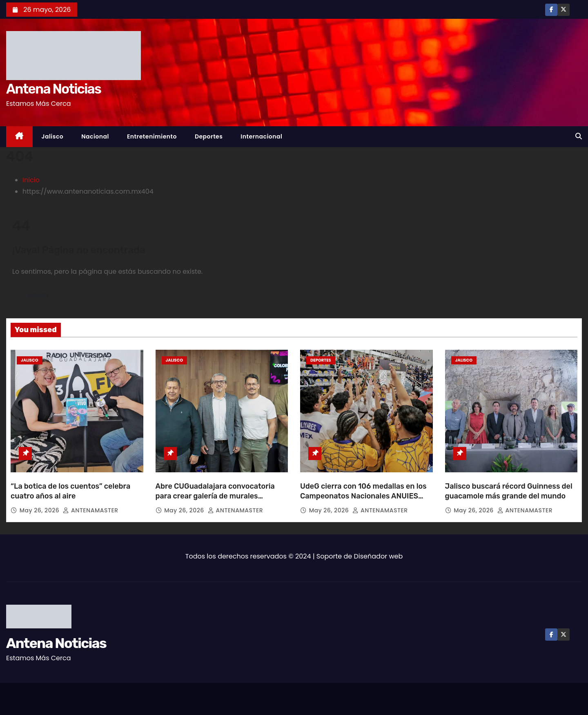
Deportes (209, 136)
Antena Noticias (53, 89)
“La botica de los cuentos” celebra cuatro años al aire (70, 491)
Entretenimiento (152, 136)
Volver (38, 295)
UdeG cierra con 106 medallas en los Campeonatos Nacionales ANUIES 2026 (363, 496)
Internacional (261, 136)
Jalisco (53, 136)
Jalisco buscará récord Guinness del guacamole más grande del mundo (509, 491)
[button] (579, 136)
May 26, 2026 (40, 510)
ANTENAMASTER (90, 510)
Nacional (95, 136)
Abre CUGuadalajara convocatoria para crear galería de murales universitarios (215, 496)
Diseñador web (379, 556)
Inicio (31, 180)
